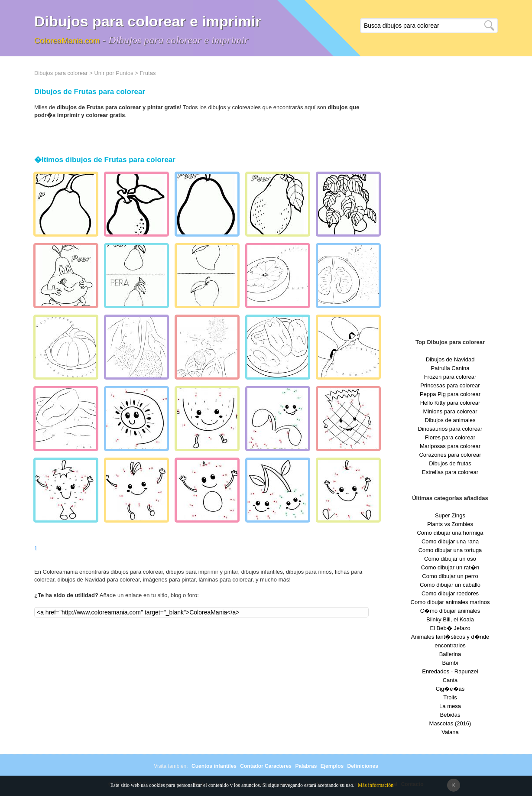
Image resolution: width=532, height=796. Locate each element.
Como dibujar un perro (450, 576)
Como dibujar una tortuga (450, 550)
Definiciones (362, 766)
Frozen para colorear (450, 377)
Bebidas (450, 715)
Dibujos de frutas (450, 463)
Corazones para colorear (450, 455)
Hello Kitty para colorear (450, 403)
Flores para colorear (450, 437)
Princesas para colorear (450, 385)
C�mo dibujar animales (450, 611)
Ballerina (450, 654)
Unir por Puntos (114, 73)
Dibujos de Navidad (450, 359)
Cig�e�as (450, 689)
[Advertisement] (450, 199)
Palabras (306, 766)
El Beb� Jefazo (450, 628)
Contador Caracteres (266, 766)
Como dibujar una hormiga (450, 533)
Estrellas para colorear (450, 472)
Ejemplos (332, 766)
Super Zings (450, 515)
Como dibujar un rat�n (450, 567)
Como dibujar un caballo (450, 585)
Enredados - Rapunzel (450, 671)
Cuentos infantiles (214, 766)
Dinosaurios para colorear (450, 429)
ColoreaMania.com (67, 41)
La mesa (450, 706)
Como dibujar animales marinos (450, 602)
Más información (376, 785)
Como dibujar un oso (450, 559)
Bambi (450, 663)
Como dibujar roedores (450, 593)
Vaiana (450, 732)
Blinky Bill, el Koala (450, 619)
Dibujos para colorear (61, 73)
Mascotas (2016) (450, 723)
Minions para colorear (450, 411)
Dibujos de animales (450, 420)
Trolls (450, 697)
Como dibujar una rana (450, 541)
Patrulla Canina (450, 368)
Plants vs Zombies (450, 524)
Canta (450, 680)
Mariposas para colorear (450, 446)
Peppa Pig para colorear (450, 394)
